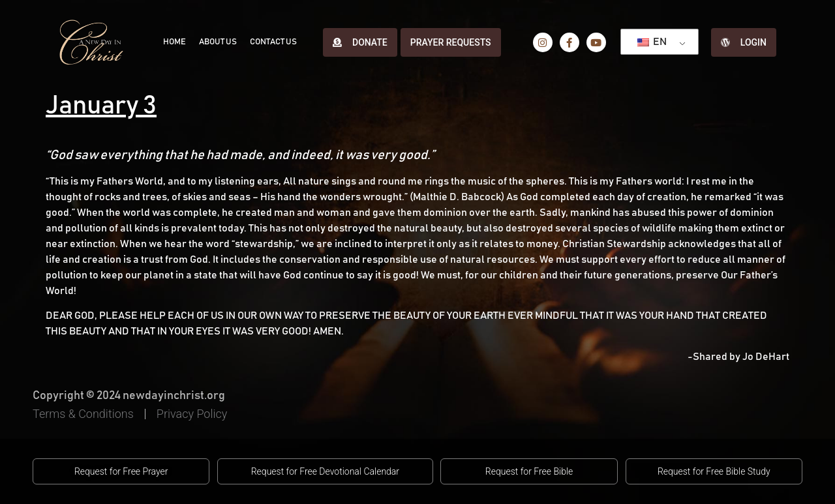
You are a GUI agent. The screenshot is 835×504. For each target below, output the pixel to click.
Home (175, 42)
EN (652, 42)
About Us (218, 42)
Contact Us (273, 42)
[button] (121, 471)
